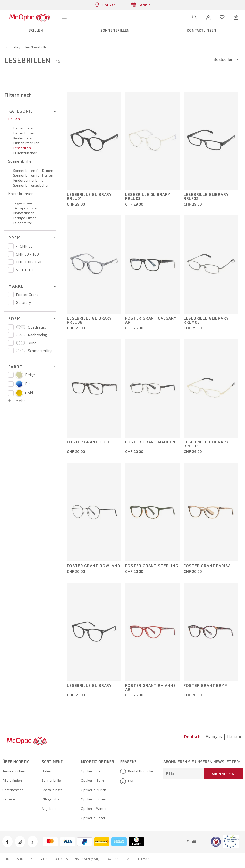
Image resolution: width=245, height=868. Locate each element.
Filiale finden (12, 781)
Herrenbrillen (24, 133)
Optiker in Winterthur (97, 809)
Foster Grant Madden (150, 442)
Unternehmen (13, 790)
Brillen (26, 47)
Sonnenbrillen (21, 161)
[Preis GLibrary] (11, 302)
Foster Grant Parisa (207, 566)
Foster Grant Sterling (152, 566)
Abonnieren (223, 774)
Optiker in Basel (93, 818)
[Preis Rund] (11, 343)
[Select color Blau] (11, 384)
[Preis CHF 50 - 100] (11, 254)
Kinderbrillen (23, 138)
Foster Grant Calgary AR (151, 320)
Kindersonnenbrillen (29, 180)
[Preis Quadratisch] (11, 327)
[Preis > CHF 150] (11, 270)
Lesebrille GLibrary (89, 686)
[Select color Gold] (11, 393)
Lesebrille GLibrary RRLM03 (206, 320)
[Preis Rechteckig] (11, 335)
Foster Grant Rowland (94, 566)
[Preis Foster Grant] (11, 295)
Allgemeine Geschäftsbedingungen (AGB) (65, 859)
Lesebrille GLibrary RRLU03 (148, 197)
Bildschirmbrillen (26, 143)
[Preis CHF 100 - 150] (11, 262)
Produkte (12, 47)
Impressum (15, 859)
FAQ (127, 781)
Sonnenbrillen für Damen (33, 171)
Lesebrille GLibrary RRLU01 (89, 197)
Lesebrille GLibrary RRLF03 (206, 444)
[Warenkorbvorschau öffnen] (236, 17)
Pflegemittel (23, 223)
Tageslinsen (23, 203)
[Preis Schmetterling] (11, 351)
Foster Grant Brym (206, 686)
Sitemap (143, 859)
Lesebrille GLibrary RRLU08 (89, 320)
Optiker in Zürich (93, 790)
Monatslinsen (24, 213)
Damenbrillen (24, 128)
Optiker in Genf (92, 771)
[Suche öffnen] (195, 17)
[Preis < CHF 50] (11, 246)
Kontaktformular (137, 771)
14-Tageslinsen (25, 208)
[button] (208, 17)
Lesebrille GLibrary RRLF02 (206, 197)
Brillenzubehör (25, 153)
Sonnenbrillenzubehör (31, 185)
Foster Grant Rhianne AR (150, 688)
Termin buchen (14, 771)
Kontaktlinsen (21, 194)
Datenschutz (118, 859)
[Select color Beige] (11, 375)
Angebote (49, 809)
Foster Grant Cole (89, 442)
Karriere (9, 799)
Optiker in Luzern (94, 799)
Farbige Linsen (25, 218)
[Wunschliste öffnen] (222, 17)
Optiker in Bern (92, 781)
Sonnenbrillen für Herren (33, 175)
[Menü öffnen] (64, 17)
